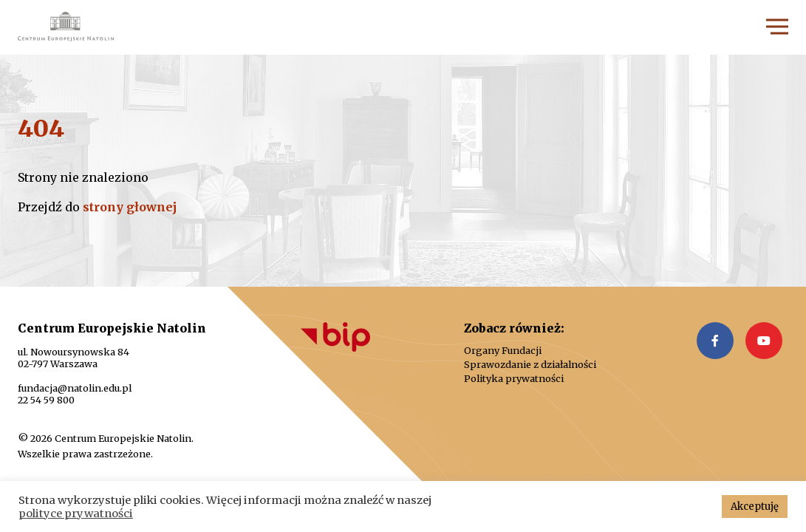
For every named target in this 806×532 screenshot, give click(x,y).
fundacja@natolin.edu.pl (75, 388)
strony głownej (130, 207)
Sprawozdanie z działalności (530, 365)
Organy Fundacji (503, 351)
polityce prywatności (76, 514)
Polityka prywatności (514, 379)
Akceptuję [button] (755, 507)
